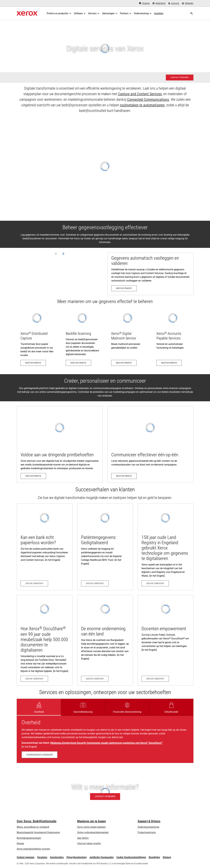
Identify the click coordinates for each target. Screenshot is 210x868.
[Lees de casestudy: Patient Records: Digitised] (105, 547)
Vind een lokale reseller (89, 843)
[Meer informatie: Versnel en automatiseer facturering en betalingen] (173, 339)
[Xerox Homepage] (28, 13)
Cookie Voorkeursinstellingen (131, 857)
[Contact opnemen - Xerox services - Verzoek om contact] (180, 77)
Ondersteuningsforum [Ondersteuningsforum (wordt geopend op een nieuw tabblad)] (148, 827)
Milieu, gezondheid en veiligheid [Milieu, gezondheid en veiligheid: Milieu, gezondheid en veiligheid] (33, 827)
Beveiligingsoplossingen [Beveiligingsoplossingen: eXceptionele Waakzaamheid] (29, 838)
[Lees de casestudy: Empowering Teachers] (166, 640)
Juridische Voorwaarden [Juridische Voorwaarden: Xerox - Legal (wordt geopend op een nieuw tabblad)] (102, 857)
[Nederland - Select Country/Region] (159, 3)
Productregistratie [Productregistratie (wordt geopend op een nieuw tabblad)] (147, 832)
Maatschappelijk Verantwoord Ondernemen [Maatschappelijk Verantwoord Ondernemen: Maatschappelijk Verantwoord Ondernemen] (38, 832)
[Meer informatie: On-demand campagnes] (150, 444)
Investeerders (57, 857)
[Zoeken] (192, 13)
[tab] (39, 707)
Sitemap (167, 857)
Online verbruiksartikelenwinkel (93, 832)
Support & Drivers (149, 821)
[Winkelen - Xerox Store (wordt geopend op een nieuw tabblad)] (188, 3)
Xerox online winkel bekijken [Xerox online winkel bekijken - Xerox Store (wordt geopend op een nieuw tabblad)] (91, 827)
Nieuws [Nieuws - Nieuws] (20, 843)
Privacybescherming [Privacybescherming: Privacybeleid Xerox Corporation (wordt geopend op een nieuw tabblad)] (77, 857)
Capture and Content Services (140, 94)
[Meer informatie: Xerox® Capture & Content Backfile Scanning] (82, 339)
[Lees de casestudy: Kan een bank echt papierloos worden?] (45, 547)
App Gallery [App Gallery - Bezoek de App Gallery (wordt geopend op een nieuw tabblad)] (83, 838)
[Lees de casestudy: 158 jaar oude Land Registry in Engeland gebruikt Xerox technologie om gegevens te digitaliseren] (166, 547)
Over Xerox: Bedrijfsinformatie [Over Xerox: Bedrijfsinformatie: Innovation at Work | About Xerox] (37, 821)
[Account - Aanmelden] (174, 3)
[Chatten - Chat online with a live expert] (144, 3)
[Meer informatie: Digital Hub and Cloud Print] (60, 444)
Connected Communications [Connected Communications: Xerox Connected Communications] (148, 100)
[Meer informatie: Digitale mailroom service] (128, 339)
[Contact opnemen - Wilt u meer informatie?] (105, 792)
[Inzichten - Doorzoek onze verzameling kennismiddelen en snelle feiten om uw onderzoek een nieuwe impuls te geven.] (159, 13)
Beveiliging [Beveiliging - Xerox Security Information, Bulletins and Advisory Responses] (154, 857)
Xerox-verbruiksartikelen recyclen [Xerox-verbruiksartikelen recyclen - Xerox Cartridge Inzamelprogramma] (33, 849)
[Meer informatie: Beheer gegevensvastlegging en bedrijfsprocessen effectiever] (150, 274)
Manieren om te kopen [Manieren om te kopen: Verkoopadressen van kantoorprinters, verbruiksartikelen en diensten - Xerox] (92, 821)
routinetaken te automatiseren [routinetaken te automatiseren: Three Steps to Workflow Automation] (142, 105)
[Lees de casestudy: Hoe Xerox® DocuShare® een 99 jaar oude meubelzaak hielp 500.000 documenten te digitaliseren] (45, 640)
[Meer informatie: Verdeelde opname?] (37, 339)
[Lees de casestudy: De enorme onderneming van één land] (105, 640)
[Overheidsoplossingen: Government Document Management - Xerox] (40, 755)
